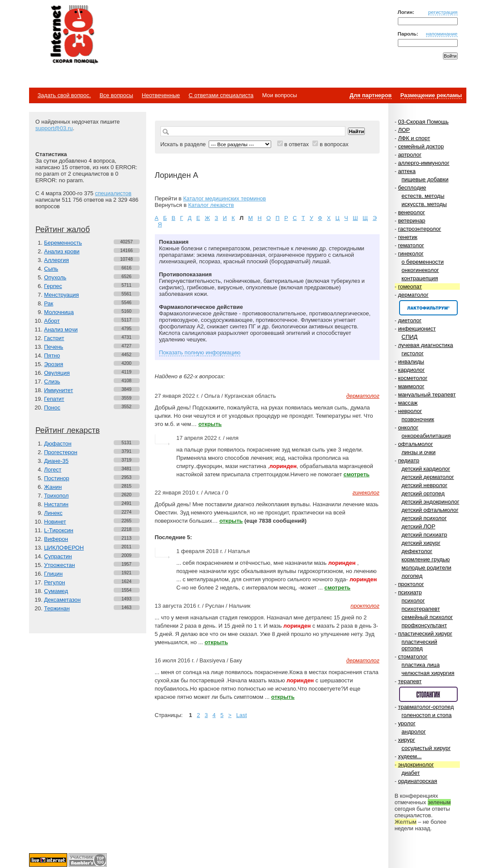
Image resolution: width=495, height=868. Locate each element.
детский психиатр (425, 535)
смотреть (357, 474)
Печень (54, 347)
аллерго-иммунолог (424, 163)
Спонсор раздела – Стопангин (428, 694)
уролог (406, 723)
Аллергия (57, 260)
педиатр (408, 460)
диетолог (410, 320)
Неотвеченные (161, 95)
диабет (411, 773)
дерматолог (413, 295)
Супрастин (58, 556)
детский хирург (421, 543)
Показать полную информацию (200, 352)
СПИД (410, 337)
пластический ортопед (420, 645)
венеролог (411, 212)
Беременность (63, 243)
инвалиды (411, 362)
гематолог (411, 245)
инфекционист (417, 329)
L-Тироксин (59, 530)
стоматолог (413, 657)
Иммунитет (59, 390)
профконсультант (425, 625)
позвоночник (418, 419)
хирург (406, 740)
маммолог (411, 386)
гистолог (413, 353)
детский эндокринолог (431, 502)
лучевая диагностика (425, 345)
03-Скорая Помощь (423, 122)
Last (241, 715)
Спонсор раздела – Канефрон (428, 308)
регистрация (443, 12)
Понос (52, 408)
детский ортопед (423, 493)
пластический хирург (425, 634)
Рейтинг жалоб (63, 229)
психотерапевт (421, 609)
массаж (408, 403)
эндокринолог (416, 765)
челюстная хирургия (428, 673)
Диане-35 (57, 461)
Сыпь (51, 269)
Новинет (55, 522)
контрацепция (420, 278)
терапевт (410, 681)
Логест (53, 470)
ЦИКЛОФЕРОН (64, 548)
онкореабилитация (426, 436)
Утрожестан (60, 565)
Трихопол (57, 496)
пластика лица (421, 665)
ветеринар (411, 221)
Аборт (52, 321)
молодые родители (427, 568)
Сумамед (56, 591)
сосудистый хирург (426, 748)
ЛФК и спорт (414, 138)
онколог (408, 427)
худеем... (410, 756)
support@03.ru (54, 128)
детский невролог (425, 485)
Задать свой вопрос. (64, 95)
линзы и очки (419, 452)
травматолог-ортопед (426, 707)
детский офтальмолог (430, 510)
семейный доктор (421, 146)
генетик (408, 237)
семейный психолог (427, 617)
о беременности (423, 262)
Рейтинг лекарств (68, 430)
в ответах (297, 144)
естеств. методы (423, 196)
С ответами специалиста (221, 95)
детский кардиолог (426, 469)
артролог (410, 155)
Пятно (52, 355)
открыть (210, 424)
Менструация (62, 295)
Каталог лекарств (211, 205)
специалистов (113, 193)
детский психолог (424, 518)
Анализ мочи (61, 329)
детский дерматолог (428, 477)
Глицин (54, 574)
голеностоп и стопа (427, 715)
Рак (49, 303)
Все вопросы (116, 95)
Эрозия (54, 364)
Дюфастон (58, 444)
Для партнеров (371, 95)
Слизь (52, 382)
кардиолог (411, 370)
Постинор (57, 478)
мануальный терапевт (427, 395)
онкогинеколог (420, 270)
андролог (414, 732)
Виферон (56, 539)
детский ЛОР (419, 526)
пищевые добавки (425, 179)
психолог (413, 601)
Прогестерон (61, 452)
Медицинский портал (74, 35)
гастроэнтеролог (419, 229)
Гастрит (54, 338)
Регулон (55, 582)
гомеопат (410, 287)
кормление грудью (426, 559)
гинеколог (411, 254)
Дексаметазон (62, 600)
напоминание (442, 34)
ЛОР (404, 130)
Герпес (53, 286)
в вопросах (334, 144)
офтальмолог (415, 444)
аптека (407, 171)
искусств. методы (424, 204)
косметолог (413, 378)
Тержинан (57, 608)
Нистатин (56, 504)
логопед (412, 576)
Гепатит (54, 399)
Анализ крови (62, 251)
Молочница (59, 312)
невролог (410, 411)
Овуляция (57, 373)
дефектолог (417, 551)
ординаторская (417, 781)
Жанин (53, 487)
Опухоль (55, 277)
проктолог (411, 584)
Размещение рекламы (431, 95)
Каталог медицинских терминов (225, 198)
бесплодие (412, 188)
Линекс (54, 513)
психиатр (410, 592)
